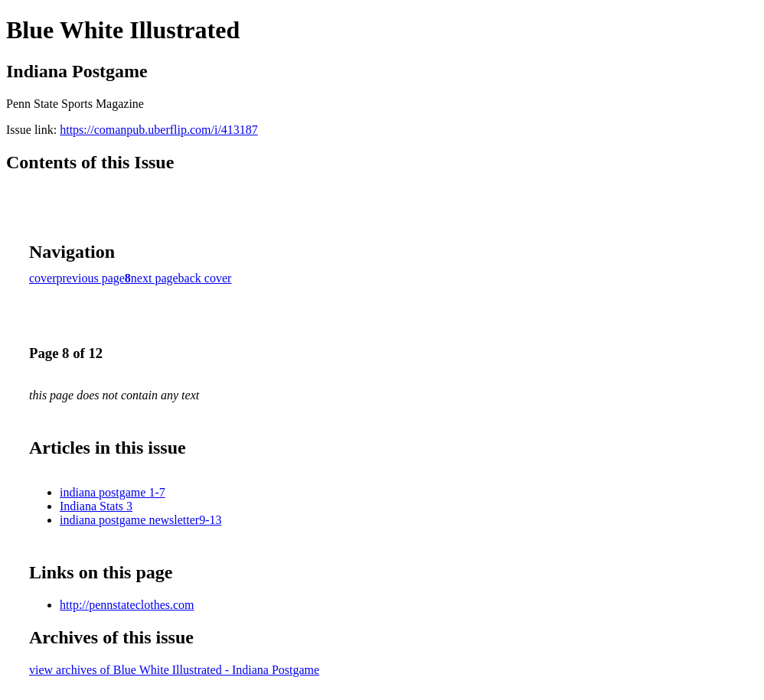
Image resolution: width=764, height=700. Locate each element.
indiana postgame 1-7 (113, 492)
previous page (91, 278)
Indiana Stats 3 (96, 506)
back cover (205, 278)
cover (43, 278)
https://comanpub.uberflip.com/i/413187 (159, 130)
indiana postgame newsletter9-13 (141, 520)
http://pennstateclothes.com (127, 605)
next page (155, 278)
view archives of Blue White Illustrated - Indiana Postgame (174, 670)
